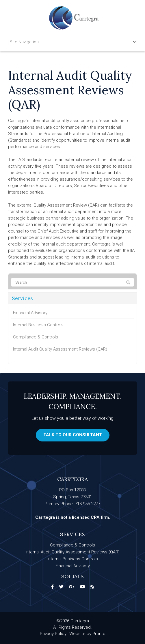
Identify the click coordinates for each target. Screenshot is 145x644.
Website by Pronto (87, 634)
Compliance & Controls (36, 337)
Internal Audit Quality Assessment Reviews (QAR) (60, 349)
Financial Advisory (30, 313)
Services (22, 298)
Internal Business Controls (38, 325)
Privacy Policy (53, 634)
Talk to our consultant (73, 435)
